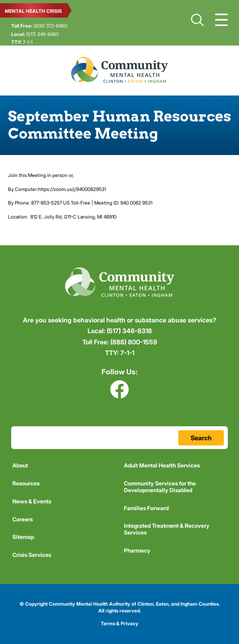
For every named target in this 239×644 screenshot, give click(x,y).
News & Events (32, 501)
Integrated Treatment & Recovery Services (167, 529)
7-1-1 (22, 42)
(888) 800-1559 (120, 342)
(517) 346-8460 (35, 34)
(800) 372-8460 (39, 26)
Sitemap (23, 537)
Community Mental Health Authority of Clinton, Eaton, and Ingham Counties (119, 70)
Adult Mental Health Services (162, 465)
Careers (23, 519)
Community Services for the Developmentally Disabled (160, 487)
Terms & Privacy (119, 623)
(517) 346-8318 (120, 331)
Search (197, 20)
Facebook (119, 389)
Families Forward (146, 508)
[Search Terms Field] (119, 438)
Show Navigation (221, 20)
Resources (26, 483)
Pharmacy (137, 550)
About (20, 465)
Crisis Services (32, 555)
